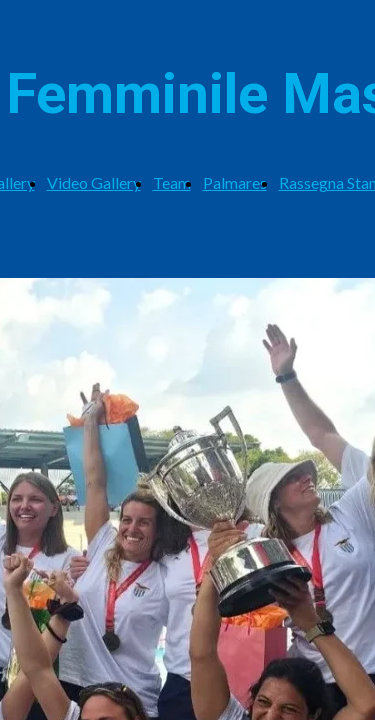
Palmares (235, 182)
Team (172, 182)
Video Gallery (94, 182)
